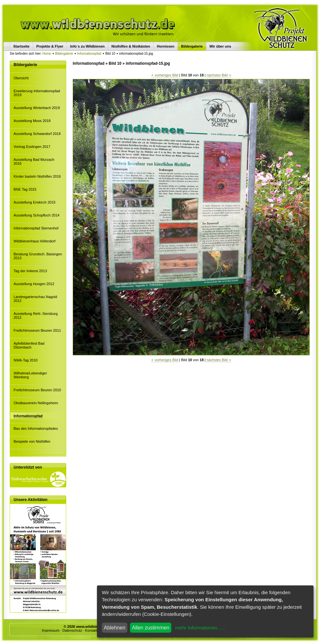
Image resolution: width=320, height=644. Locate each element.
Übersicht (21, 78)
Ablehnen (115, 628)
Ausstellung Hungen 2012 (34, 284)
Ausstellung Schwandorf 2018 (37, 134)
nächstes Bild (219, 75)
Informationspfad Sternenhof (36, 228)
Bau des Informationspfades (36, 428)
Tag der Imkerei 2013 (30, 271)
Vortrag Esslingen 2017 (32, 147)
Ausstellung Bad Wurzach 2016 (34, 161)
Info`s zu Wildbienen (87, 46)
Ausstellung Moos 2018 (32, 121)
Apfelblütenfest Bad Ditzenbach (29, 345)
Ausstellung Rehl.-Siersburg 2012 (36, 316)
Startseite (21, 46)
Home (47, 54)
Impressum (50, 630)
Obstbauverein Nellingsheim (36, 403)
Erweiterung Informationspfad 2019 (37, 93)
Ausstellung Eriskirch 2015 (35, 202)
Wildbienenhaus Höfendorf (35, 241)
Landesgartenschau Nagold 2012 (35, 299)
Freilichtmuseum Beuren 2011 (37, 330)
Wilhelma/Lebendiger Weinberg (30, 375)
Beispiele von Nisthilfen (32, 441)
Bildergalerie (64, 54)
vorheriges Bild (165, 75)
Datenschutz (72, 630)
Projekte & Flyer (50, 46)
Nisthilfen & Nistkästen (131, 46)
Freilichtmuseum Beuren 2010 (37, 390)
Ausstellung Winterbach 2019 (37, 108)
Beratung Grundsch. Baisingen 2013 (38, 256)
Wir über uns (220, 46)
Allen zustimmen (151, 628)
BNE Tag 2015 (25, 189)
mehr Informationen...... (200, 628)
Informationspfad (89, 54)
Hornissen (166, 46)
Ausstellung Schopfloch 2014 (37, 215)
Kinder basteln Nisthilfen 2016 (37, 176)
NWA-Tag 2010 (26, 360)
